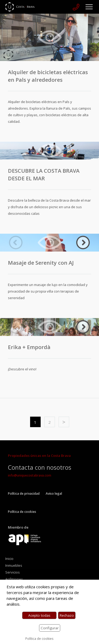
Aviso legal (54, 494)
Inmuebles (14, 565)
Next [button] (83, 243)
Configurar (50, 628)
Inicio (9, 559)
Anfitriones (14, 579)
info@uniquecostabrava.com (30, 475)
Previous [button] (16, 243)
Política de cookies (22, 512)
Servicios (13, 572)
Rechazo (67, 615)
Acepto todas (39, 615)
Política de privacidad (24, 494)
